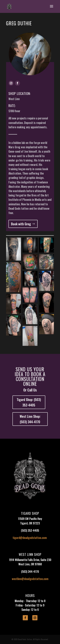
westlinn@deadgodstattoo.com (30, 579)
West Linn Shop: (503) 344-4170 (30, 419)
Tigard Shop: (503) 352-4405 (29, 402)
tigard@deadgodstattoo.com (30, 538)
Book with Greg (21, 224)
